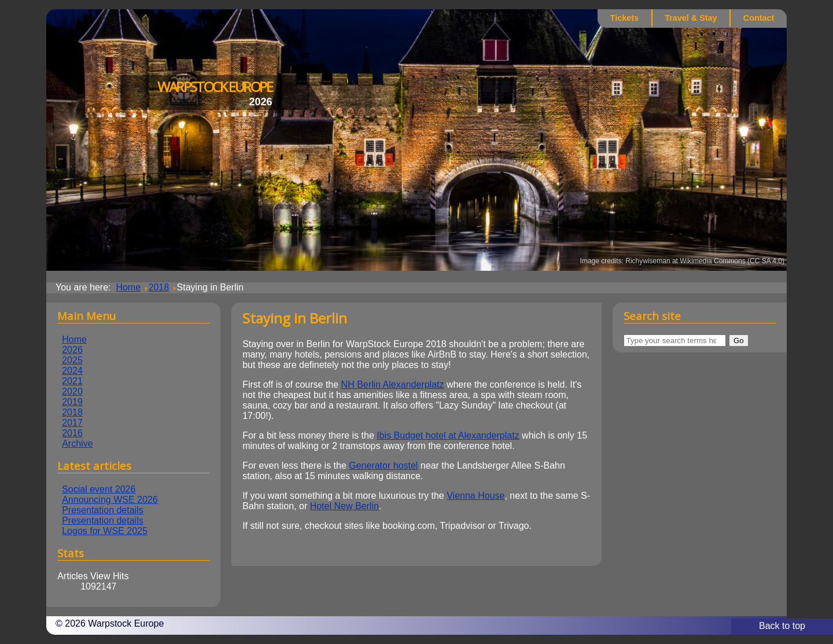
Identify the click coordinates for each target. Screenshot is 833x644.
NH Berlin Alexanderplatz (393, 384)
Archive (77, 444)
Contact (759, 18)
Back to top (782, 626)
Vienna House (476, 496)
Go (739, 341)
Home (74, 339)
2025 (72, 360)
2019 (72, 402)
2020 (72, 391)
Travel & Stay (691, 18)
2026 (72, 350)
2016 (72, 433)
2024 (72, 371)
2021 (72, 381)
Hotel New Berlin (344, 506)
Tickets (624, 18)
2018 (72, 412)
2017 (72, 423)
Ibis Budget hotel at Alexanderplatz (448, 435)
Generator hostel (383, 465)
